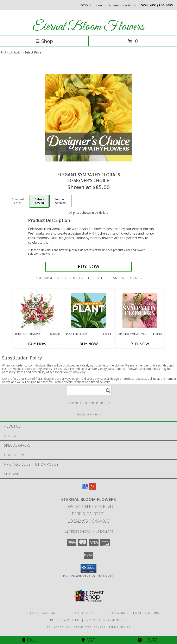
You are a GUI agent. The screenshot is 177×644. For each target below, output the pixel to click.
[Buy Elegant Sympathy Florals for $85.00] (88, 267)
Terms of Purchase (90, 627)
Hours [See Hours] (148, 640)
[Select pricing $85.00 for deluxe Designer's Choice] (39, 201)
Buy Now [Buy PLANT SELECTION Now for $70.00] (89, 344)
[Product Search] (89, 391)
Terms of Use (120, 627)
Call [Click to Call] (29, 640)
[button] (88, 568)
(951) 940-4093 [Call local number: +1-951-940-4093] (162, 5)
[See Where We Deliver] (89, 414)
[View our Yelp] (92, 489)
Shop (44, 41)
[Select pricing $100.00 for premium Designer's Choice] (60, 201)
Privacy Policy (59, 627)
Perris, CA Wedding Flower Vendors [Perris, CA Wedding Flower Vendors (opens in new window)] (129, 613)
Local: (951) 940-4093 (89, 521)
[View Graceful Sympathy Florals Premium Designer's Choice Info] (140, 310)
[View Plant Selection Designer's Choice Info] (88, 310)
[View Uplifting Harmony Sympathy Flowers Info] (37, 310)
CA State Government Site (106, 620)
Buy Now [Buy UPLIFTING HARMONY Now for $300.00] (37, 344)
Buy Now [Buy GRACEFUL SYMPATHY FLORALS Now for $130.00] (140, 344)
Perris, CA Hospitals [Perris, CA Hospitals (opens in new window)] (80, 613)
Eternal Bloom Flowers (88, 27)
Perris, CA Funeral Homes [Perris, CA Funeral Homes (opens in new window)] (39, 613)
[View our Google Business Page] (85, 489)
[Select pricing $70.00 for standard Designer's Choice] (18, 201)
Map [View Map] (88, 640)
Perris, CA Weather (65, 620)
